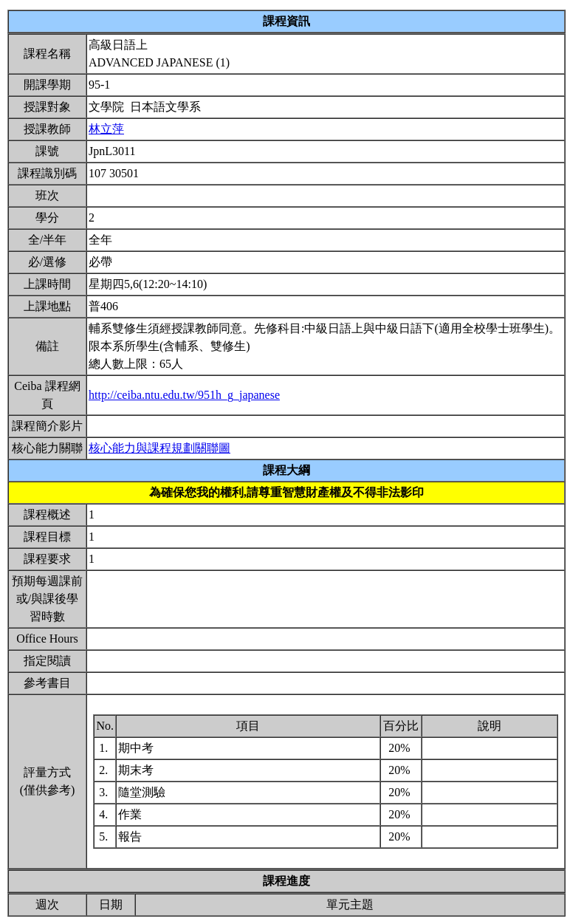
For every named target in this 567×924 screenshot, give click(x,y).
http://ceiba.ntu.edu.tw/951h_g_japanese (184, 395)
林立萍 (106, 129)
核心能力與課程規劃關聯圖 (159, 448)
